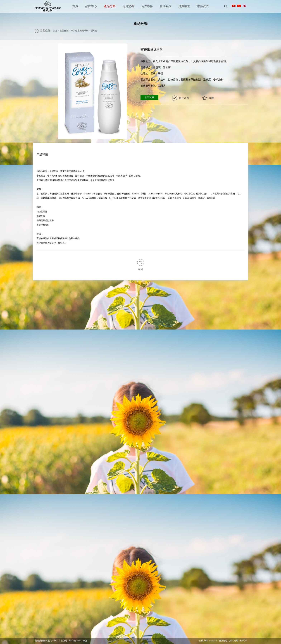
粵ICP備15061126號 (78, 641)
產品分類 (110, 6)
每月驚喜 (128, 6)
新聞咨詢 (166, 6)
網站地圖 (234, 641)
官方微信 (223, 641)
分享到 (243, 641)
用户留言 (184, 98)
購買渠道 (184, 6)
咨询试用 (149, 98)
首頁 (75, 6)
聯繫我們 (203, 641)
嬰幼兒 (94, 29)
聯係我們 (203, 6)
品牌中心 (91, 6)
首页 (55, 29)
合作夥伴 (147, 6)
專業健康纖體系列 (80, 29)
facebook (213, 641)
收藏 (211, 98)
